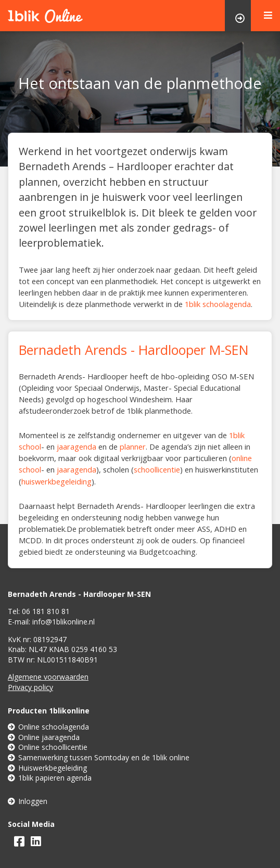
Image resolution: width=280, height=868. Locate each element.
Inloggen (28, 801)
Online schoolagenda (48, 727)
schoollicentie (157, 469)
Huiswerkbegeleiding (47, 768)
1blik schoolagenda (218, 304)
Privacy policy (30, 687)
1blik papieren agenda (50, 778)
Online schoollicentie (48, 747)
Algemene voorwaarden (48, 677)
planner (133, 446)
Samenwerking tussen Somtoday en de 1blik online (99, 757)
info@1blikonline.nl (63, 622)
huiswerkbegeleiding (56, 481)
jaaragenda (77, 446)
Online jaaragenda (44, 737)
